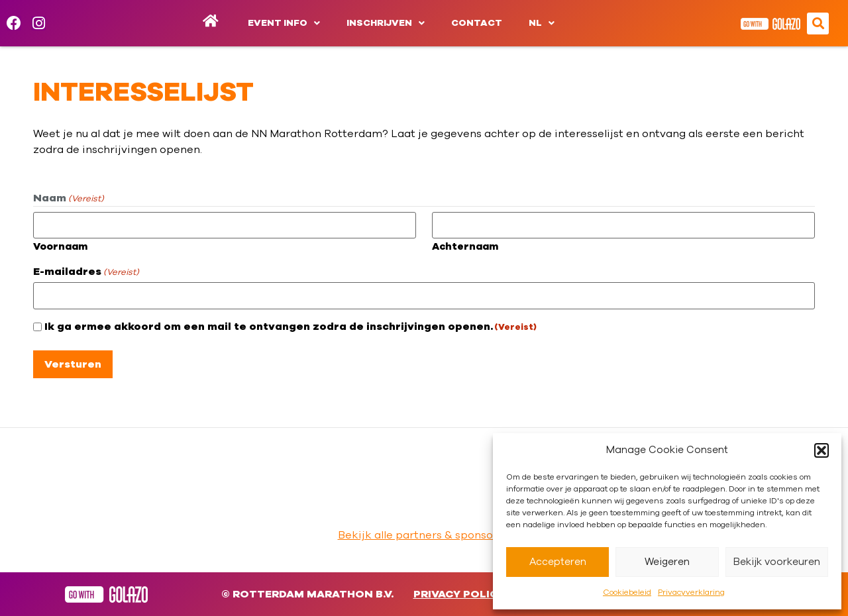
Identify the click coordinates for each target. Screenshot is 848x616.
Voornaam (60, 247)
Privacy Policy (459, 594)
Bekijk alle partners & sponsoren (424, 535)
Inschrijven (386, 23)
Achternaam (465, 247)
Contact (477, 23)
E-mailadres (86, 272)
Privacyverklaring (691, 592)
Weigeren (667, 562)
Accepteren (558, 562)
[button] (821, 450)
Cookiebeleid (627, 592)
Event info (284, 23)
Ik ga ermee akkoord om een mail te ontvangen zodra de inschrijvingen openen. (291, 327)
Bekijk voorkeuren (777, 562)
